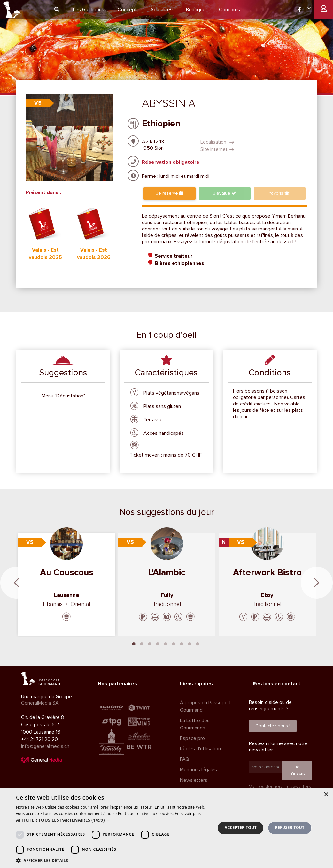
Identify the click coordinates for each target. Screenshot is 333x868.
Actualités (161, 10)
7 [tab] (182, 643)
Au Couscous (67, 572)
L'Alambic (167, 572)
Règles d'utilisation (200, 749)
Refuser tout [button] (290, 828)
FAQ (185, 759)
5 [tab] (166, 643)
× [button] (326, 795)
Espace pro (192, 738)
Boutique (196, 10)
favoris (280, 193)
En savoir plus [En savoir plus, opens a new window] (188, 814)
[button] (113, 820)
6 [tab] (174, 643)
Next (317, 583)
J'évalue (225, 193)
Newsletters (194, 780)
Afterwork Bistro (267, 572)
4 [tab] (158, 643)
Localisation (217, 142)
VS (38, 103)
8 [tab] (190, 643)
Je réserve (170, 193)
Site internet (217, 149)
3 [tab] (150, 643)
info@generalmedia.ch (45, 746)
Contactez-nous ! (273, 726)
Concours (229, 10)
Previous (16, 583)
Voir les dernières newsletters (280, 786)
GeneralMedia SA (40, 703)
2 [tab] (142, 643)
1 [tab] (134, 643)
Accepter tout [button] (241, 828)
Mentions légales (198, 770)
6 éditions (89, 10)
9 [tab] (198, 643)
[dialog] (166, 828)
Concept (127, 10)
